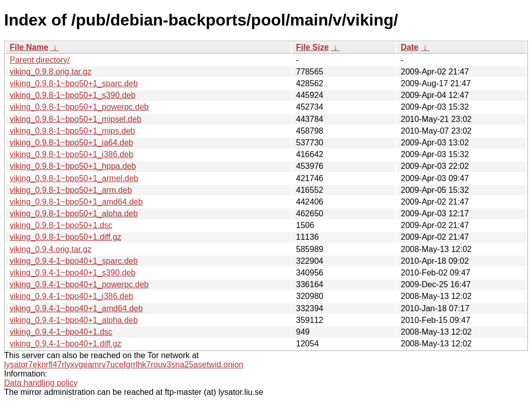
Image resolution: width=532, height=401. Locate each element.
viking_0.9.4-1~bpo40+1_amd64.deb (76, 308)
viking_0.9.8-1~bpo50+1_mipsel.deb (76, 119)
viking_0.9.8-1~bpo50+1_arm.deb (71, 190)
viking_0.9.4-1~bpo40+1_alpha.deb (74, 320)
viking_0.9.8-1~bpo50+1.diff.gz (66, 237)
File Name (29, 47)
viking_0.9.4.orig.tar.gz (51, 249)
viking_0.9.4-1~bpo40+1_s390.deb (72, 273)
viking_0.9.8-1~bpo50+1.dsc (61, 225)
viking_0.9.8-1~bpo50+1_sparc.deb (74, 83)
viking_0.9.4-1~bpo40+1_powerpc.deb (79, 284)
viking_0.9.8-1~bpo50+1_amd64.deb (76, 202)
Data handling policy (41, 383)
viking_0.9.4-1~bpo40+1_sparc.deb (74, 261)
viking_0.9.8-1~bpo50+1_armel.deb (74, 178)
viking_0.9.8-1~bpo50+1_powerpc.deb (79, 107)
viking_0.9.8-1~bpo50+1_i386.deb (71, 154)
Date (410, 47)
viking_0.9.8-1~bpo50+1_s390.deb (72, 95)
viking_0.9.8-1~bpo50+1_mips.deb (72, 131)
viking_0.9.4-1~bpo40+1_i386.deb (71, 296)
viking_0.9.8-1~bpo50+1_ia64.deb (71, 143)
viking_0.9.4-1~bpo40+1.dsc (61, 332)
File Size (312, 47)
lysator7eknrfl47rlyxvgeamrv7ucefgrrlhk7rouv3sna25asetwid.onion (124, 365)
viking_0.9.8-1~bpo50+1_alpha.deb (74, 214)
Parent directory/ (40, 60)
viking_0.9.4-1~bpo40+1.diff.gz (66, 344)
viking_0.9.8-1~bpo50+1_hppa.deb (73, 166)
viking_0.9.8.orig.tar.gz (51, 72)
